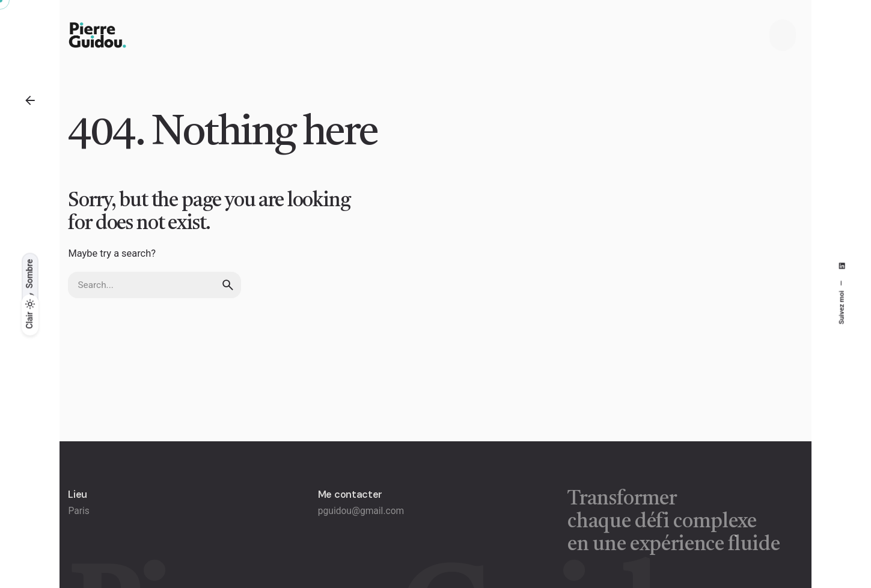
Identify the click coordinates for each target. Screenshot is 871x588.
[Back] (30, 100)
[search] (228, 285)
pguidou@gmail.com (361, 511)
